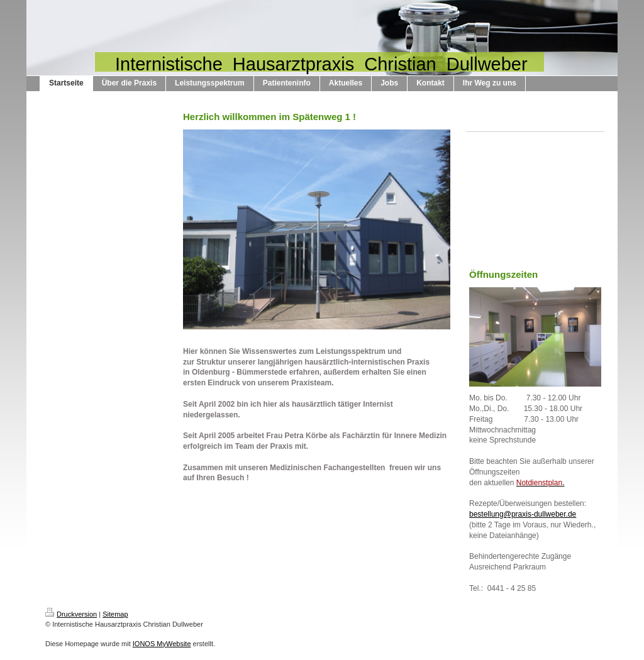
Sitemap (115, 614)
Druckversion (71, 614)
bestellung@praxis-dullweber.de (523, 514)
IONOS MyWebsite (162, 644)
